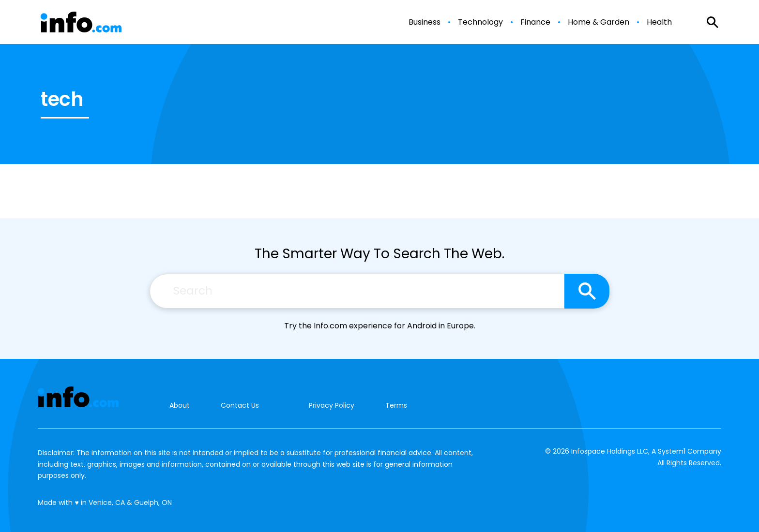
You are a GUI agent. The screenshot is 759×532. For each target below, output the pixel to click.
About (180, 406)
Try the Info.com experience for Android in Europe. (380, 326)
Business (425, 22)
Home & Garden (599, 22)
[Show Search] (713, 22)
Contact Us (240, 406)
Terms (396, 405)
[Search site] (587, 291)
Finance (535, 22)
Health (659, 22)
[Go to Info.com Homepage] (81, 22)
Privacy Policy (332, 405)
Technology (480, 22)
